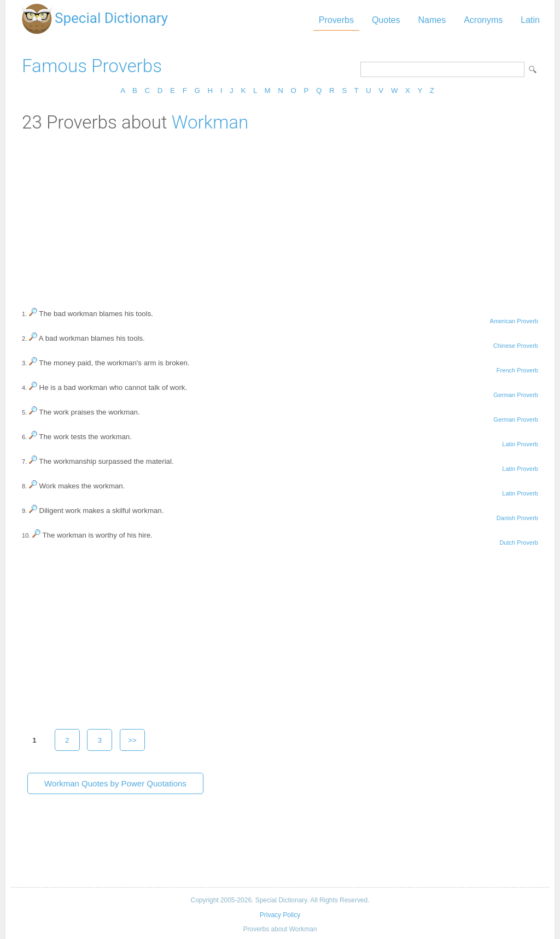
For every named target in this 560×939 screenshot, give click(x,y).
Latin (530, 20)
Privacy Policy (280, 915)
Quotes (386, 20)
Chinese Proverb (516, 346)
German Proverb (516, 395)
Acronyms (483, 20)
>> (132, 740)
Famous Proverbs (92, 66)
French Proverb (517, 370)
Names (432, 20)
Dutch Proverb (519, 543)
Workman (210, 122)
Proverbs (336, 20)
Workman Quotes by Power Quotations (115, 783)
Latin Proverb (520, 444)
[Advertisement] (280, 215)
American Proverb (514, 321)
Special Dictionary (111, 18)
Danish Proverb (517, 518)
